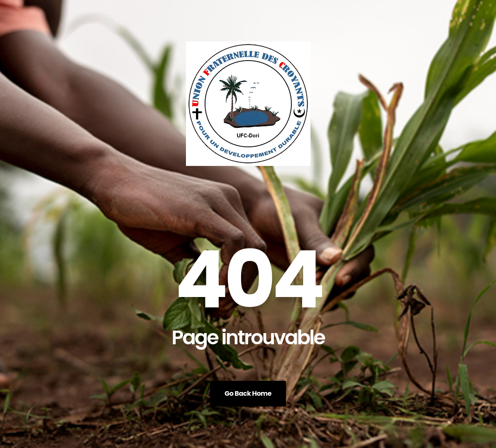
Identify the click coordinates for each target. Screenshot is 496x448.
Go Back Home (248, 393)
